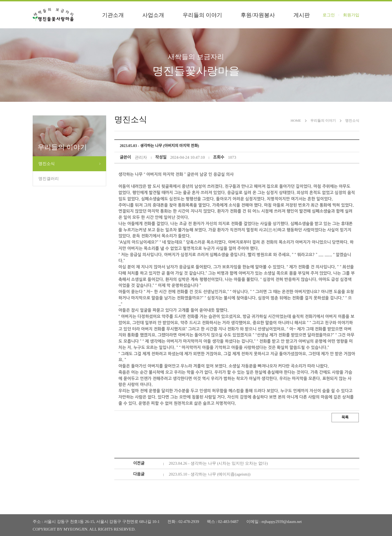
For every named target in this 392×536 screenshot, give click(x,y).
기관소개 (113, 15)
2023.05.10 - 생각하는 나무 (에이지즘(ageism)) (210, 474)
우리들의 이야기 (202, 15)
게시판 (302, 15)
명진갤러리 (49, 179)
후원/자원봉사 (258, 15)
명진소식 (47, 164)
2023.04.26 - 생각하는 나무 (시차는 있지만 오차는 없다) (218, 463)
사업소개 (153, 15)
